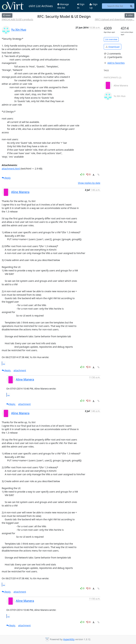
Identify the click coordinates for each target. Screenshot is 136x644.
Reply (6, 178)
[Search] (131, 6)
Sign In (81, 6)
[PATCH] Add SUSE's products (18, 19)
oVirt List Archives (27, 6)
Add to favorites (114, 63)
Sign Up (94, 6)
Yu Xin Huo (19, 30)
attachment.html (11, 169)
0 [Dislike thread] (89, 174)
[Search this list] (115, 6)
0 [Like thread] (83, 174)
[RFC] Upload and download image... (115, 19)
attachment (20, 370)
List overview (111, 39)
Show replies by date (89, 183)
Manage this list (63, 6)
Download (112, 47)
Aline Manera (20, 192)
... (4, 363)
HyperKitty (69, 639)
